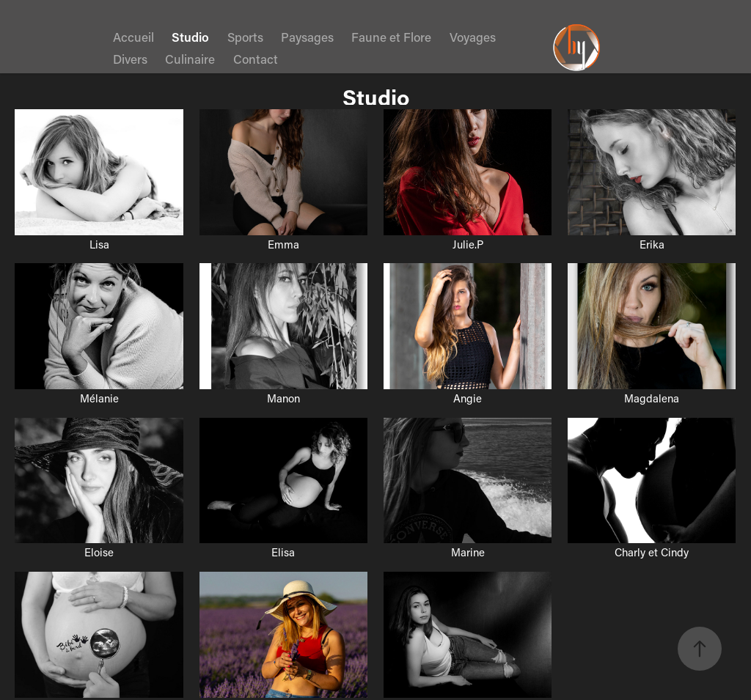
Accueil (133, 37)
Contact (256, 59)
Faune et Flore (391, 37)
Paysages (307, 37)
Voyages (473, 37)
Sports (245, 37)
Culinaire (190, 59)
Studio (190, 37)
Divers (130, 59)
